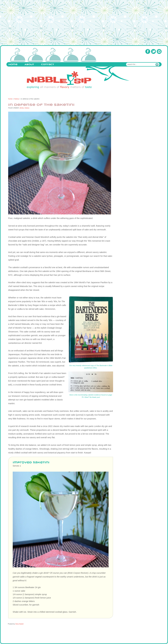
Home (13, 65)
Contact (48, 65)
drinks (22, 108)
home (10, 99)
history (17, 99)
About (29, 65)
